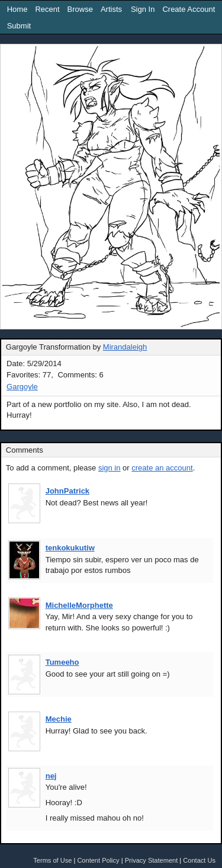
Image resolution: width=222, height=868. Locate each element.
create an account (162, 468)
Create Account (189, 9)
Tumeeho (62, 662)
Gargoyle (22, 387)
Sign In (143, 9)
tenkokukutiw (70, 548)
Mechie (59, 719)
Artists (111, 9)
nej (51, 776)
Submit (19, 26)
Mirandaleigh (125, 347)
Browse (80, 9)
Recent (47, 9)
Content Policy (98, 860)
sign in (110, 468)
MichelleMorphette (79, 605)
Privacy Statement (152, 860)
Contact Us (199, 860)
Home (17, 9)
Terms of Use (52, 860)
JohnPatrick (67, 491)
